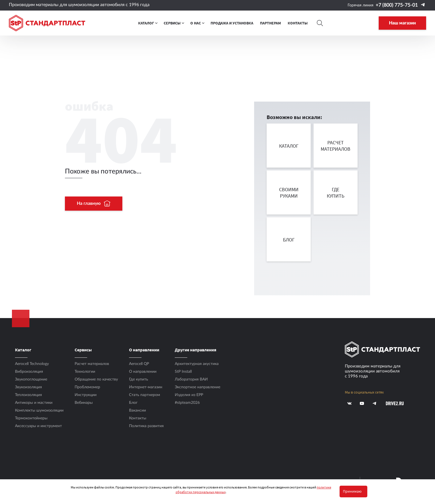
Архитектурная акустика (197, 364)
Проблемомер (87, 387)
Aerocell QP (139, 364)
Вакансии (137, 410)
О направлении (143, 372)
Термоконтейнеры (31, 418)
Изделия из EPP (189, 395)
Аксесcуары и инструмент (38, 426)
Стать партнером (145, 395)
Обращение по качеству (96, 379)
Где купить (139, 379)
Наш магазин (402, 23)
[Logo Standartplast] (47, 23)
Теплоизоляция (28, 395)
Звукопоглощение (31, 379)
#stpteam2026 (187, 403)
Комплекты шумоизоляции (39, 410)
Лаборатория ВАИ (191, 379)
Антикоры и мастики (34, 403)
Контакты (138, 418)
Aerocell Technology (32, 364)
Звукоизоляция (28, 387)
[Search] (320, 23)
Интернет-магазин (146, 387)
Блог (133, 403)
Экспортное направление (198, 387)
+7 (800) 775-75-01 (397, 5)
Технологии (85, 372)
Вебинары (84, 403)
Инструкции (86, 395)
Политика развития (146, 426)
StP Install (183, 372)
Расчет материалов (92, 364)
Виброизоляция (29, 372)
